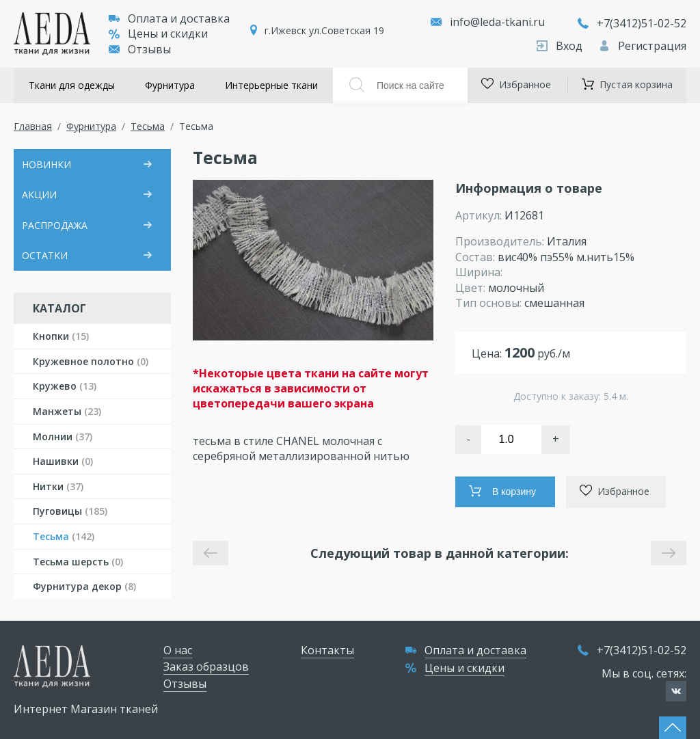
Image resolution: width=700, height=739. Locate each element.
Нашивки (63, 461)
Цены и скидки (158, 33)
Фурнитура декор (84, 586)
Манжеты (67, 411)
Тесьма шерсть (78, 562)
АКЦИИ (39, 194)
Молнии (63, 436)
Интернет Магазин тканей (86, 709)
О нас (178, 650)
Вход (561, 46)
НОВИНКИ (46, 164)
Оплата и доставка (169, 18)
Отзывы (140, 49)
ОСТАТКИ (45, 255)
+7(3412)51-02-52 (632, 23)
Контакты (327, 650)
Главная (33, 126)
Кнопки (61, 336)
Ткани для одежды (72, 85)
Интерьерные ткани (271, 85)
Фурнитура (170, 85)
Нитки (58, 486)
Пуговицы (70, 511)
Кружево (65, 386)
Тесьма (148, 126)
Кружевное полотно (91, 361)
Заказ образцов (206, 667)
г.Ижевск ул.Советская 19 (324, 30)
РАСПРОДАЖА (55, 225)
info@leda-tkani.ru (497, 22)
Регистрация (643, 46)
